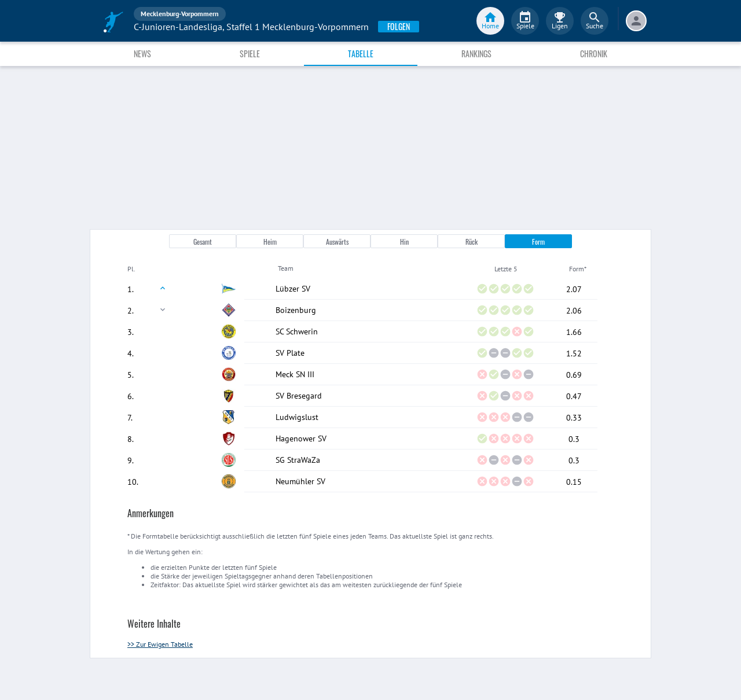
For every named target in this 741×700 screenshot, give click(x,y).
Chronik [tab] (594, 54)
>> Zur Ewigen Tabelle (160, 644)
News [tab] (142, 54)
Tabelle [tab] (361, 54)
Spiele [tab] (250, 54)
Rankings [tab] (476, 54)
